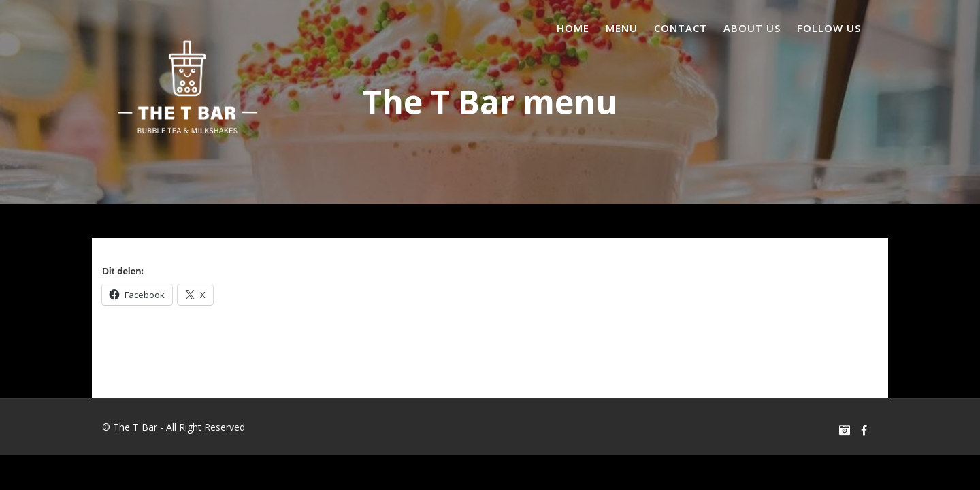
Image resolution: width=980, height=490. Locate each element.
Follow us (829, 28)
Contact (681, 28)
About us (752, 28)
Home (573, 28)
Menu (622, 28)
